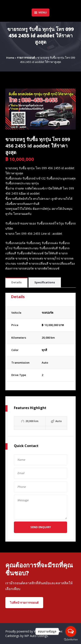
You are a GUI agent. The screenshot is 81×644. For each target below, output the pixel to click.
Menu (40, 12)
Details (16, 282)
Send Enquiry (41, 527)
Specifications (45, 282)
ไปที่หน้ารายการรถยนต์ (24, 603)
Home (10, 58)
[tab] (16, 283)
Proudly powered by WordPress (28, 631)
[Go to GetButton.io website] (71, 640)
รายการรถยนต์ (26, 58)
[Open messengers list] (71, 631)
